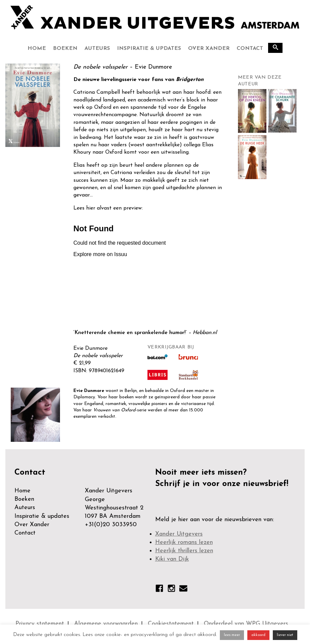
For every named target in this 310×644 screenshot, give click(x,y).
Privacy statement (40, 624)
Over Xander (209, 49)
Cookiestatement (171, 624)
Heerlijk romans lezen (184, 542)
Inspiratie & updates (149, 49)
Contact (250, 49)
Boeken (65, 49)
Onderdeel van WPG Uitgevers (246, 624)
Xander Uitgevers (179, 534)
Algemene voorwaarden (106, 624)
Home (37, 49)
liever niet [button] (285, 635)
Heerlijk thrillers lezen (184, 551)
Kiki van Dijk (172, 559)
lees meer (232, 635)
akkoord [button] (258, 635)
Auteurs (97, 49)
